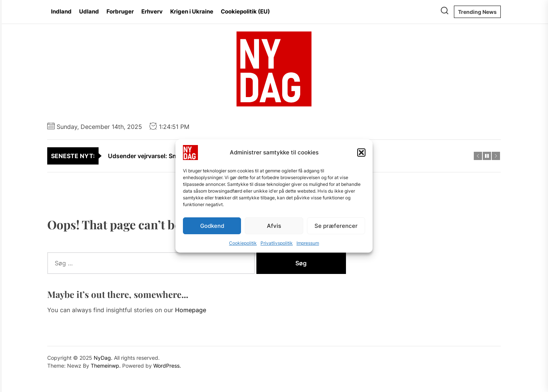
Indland (61, 11)
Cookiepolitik (243, 243)
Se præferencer (336, 226)
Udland (89, 11)
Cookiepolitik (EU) (245, 11)
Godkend (212, 226)
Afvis (274, 226)
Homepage (191, 310)
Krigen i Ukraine (192, 11)
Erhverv (152, 11)
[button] (361, 153)
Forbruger (120, 11)
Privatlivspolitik (277, 243)
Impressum (308, 243)
